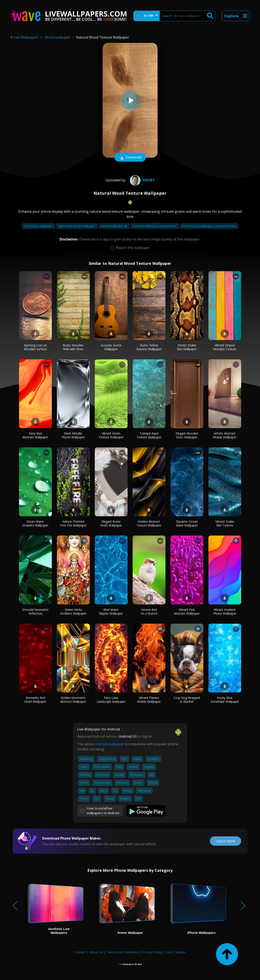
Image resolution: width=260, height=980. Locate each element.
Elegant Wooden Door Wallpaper (187, 435)
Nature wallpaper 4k (114, 226)
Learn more (226, 841)
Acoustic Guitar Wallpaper (111, 347)
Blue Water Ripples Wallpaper (111, 611)
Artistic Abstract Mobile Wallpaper (225, 435)
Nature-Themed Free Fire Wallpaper (73, 523)
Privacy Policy (152, 952)
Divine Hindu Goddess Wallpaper (73, 611)
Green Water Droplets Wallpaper (35, 523)
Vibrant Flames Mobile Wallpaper (149, 700)
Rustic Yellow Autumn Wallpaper (149, 347)
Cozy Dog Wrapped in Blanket (187, 700)
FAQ (169, 952)
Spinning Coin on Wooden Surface (35, 347)
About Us (96, 952)
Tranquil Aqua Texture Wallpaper (149, 435)
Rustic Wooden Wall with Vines (73, 347)
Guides (180, 952)
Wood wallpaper (58, 37)
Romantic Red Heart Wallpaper (35, 700)
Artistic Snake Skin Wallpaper (187, 347)
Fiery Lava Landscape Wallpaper (111, 700)
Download (130, 158)
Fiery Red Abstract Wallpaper (35, 435)
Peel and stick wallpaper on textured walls (209, 226)
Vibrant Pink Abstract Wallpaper (187, 611)
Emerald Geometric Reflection (35, 611)
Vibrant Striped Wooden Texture (225, 347)
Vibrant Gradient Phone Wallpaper (225, 611)
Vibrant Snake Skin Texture (225, 523)
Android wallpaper (109, 744)
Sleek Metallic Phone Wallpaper (73, 435)
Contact (80, 952)
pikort (142, 180)
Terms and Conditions (123, 952)
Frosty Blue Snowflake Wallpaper (225, 700)
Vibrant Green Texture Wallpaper (111, 435)
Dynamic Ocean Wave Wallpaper (187, 523)
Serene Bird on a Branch (149, 611)
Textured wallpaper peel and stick (155, 226)
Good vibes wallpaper (38, 226)
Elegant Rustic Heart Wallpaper (111, 523)
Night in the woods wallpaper (77, 226)
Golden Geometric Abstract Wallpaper (73, 700)
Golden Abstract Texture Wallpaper (149, 523)
